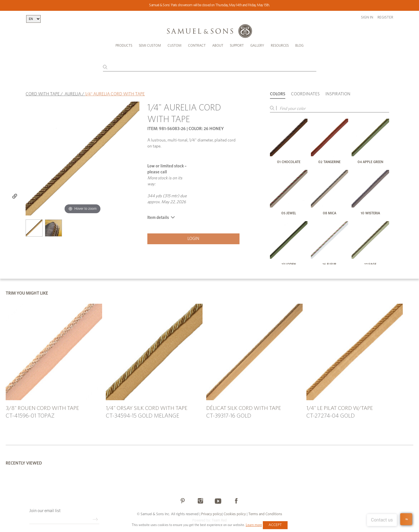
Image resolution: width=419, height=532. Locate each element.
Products (124, 46)
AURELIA (73, 91)
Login (193, 236)
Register (385, 18)
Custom (175, 46)
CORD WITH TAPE (43, 91)
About (218, 46)
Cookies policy (235, 511)
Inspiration (338, 91)
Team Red (219, 518)
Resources (280, 46)
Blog (299, 46)
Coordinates (305, 91)
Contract (197, 46)
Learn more (254, 525)
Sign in (367, 18)
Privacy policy (211, 511)
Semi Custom (150, 46)
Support (237, 46)
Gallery (257, 46)
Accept (275, 525)
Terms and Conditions (265, 511)
